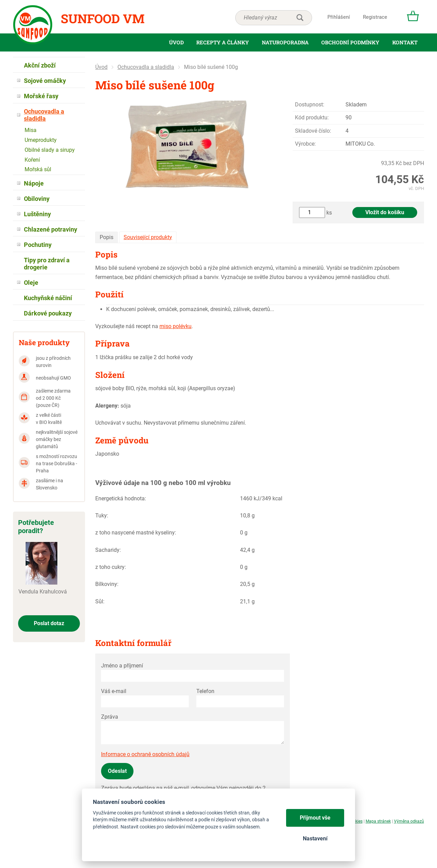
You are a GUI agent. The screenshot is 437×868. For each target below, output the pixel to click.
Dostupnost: (310, 105)
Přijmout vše (315, 818)
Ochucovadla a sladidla (146, 67)
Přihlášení (339, 17)
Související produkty (148, 237)
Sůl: (100, 601)
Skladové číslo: (313, 131)
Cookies (355, 821)
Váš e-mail (114, 691)
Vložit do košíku (385, 212)
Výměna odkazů (409, 821)
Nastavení (315, 838)
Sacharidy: (108, 550)
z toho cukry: (111, 567)
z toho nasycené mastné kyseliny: (136, 533)
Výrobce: (305, 144)
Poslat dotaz (49, 623)
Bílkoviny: (107, 584)
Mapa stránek (378, 821)
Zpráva (110, 717)
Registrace (375, 17)
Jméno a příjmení (122, 666)
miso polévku (175, 326)
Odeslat (117, 771)
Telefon (205, 691)
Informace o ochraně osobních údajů (145, 754)
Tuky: (102, 516)
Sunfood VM (103, 18)
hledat (300, 18)
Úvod (101, 67)
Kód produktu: (312, 117)
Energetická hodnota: (121, 498)
